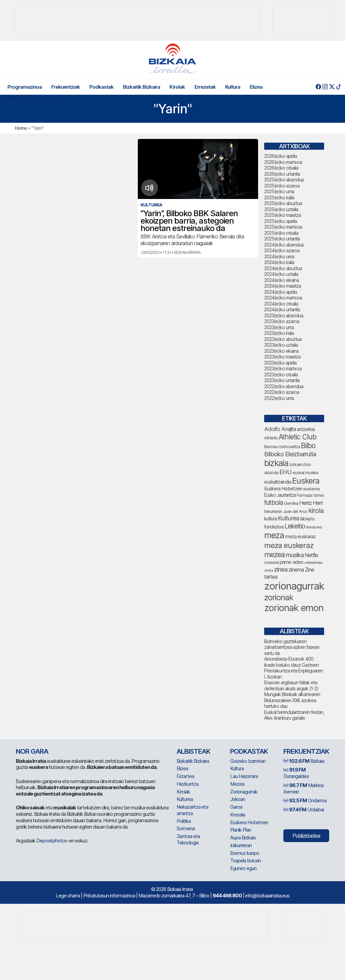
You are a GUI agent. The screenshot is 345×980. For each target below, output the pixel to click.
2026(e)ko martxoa (283, 162)
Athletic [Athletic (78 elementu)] (271, 438)
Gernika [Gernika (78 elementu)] (291, 503)
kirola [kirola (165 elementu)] (316, 511)
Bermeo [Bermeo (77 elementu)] (271, 447)
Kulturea (185, 799)
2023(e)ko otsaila (281, 374)
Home (21, 128)
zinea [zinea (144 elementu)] (281, 569)
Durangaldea (296, 773)
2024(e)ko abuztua (283, 268)
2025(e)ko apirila (280, 221)
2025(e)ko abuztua (283, 203)
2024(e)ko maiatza (283, 286)
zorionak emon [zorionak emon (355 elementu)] (294, 608)
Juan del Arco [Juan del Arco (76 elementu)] (295, 511)
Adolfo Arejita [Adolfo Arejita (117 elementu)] (280, 429)
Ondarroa (305, 800)
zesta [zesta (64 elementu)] (269, 570)
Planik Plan (241, 830)
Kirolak (177, 87)
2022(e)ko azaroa (282, 392)
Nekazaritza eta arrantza (35, 102)
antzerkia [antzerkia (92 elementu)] (306, 429)
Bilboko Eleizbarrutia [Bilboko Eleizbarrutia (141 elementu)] (290, 454)
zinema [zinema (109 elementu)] (296, 570)
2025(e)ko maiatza (283, 215)
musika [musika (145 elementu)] (295, 555)
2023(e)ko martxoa (283, 368)
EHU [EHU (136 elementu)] (285, 472)
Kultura (233, 87)
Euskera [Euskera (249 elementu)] (306, 481)
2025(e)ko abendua (284, 180)
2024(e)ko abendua (284, 245)
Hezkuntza (187, 784)
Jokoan (238, 799)
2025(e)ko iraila (279, 197)
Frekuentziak (66, 87)
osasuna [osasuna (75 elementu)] (271, 562)
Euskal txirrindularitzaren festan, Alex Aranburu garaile (294, 715)
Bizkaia (304, 761)
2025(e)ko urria (279, 191)
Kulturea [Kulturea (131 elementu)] (289, 518)
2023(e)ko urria (279, 327)
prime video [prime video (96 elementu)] (291, 562)
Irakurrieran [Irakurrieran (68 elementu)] (273, 512)
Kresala (238, 815)
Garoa (236, 807)
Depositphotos (52, 841)
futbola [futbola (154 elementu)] (274, 502)
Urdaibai (304, 810)
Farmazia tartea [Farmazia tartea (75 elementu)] (310, 495)
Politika (184, 821)
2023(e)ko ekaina (281, 351)
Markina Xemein (303, 788)
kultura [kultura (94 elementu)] (271, 519)
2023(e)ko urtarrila (282, 380)
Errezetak (205, 87)
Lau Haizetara (244, 776)
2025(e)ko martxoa (283, 227)
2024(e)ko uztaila (281, 274)
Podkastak (101, 87)
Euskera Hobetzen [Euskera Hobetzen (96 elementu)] (283, 489)
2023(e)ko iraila (279, 333)
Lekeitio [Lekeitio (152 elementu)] (295, 526)
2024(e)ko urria (279, 256)
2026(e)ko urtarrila (282, 174)
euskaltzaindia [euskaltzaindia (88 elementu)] (278, 482)
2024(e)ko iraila (279, 262)
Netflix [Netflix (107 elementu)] (311, 555)
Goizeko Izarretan (248, 761)
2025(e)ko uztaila (281, 209)
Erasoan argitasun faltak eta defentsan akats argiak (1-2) (291, 685)
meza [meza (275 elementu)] (274, 535)
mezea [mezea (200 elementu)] (274, 554)
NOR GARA (32, 751)
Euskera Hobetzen (249, 822)
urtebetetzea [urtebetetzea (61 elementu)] (313, 563)
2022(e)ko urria (279, 398)
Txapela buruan (245, 860)
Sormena (186, 828)
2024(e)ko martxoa (283, 298)
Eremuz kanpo (245, 853)
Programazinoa (25, 87)
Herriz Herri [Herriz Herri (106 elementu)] (311, 503)
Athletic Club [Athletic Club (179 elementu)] (297, 437)
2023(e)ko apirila (280, 363)
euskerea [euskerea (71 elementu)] (311, 489)
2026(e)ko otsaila (281, 168)
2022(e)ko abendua (284, 386)
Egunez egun (243, 868)
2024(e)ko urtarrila (282, 309)
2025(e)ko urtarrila (282, 239)
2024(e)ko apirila (280, 292)
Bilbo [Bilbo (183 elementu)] (308, 446)
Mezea (237, 784)
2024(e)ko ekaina (281, 280)
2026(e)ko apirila (280, 156)
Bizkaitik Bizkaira (142, 87)
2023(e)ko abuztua (283, 339)
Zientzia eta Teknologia (188, 839)
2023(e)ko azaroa (282, 321)
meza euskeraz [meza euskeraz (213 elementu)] (289, 545)
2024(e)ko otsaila (281, 304)
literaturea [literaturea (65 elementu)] (314, 527)
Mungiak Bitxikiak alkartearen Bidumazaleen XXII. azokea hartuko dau (292, 700)
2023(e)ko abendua (284, 315)
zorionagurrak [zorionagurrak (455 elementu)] (294, 586)
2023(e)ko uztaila (281, 345)
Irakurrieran (241, 845)
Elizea (256, 87)
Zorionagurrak (244, 792)
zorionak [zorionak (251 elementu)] (279, 597)
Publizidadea (306, 836)
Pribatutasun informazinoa (109, 896)
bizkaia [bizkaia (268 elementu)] (276, 463)
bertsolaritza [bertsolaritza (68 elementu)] (290, 447)
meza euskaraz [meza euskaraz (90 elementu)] (300, 536)
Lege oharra (68, 896)
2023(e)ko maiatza (282, 357)
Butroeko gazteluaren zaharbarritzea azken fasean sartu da (292, 647)
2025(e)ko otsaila (281, 233)
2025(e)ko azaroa (282, 186)
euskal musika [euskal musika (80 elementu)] (305, 472)
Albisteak (193, 751)
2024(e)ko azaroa (282, 250)
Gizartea (185, 776)
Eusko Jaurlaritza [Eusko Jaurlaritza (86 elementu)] (280, 495)
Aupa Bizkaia (243, 838)
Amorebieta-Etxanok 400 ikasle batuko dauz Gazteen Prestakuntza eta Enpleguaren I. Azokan (293, 668)
